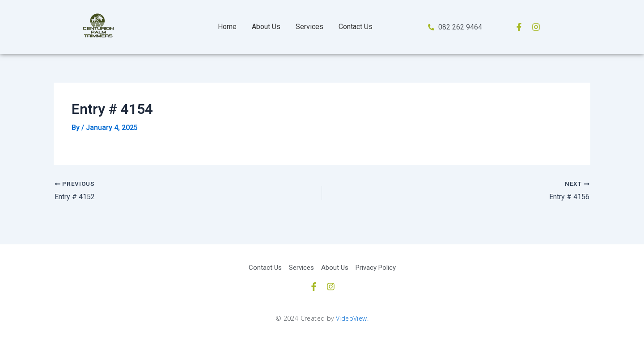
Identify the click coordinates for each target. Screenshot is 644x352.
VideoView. (352, 318)
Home (227, 27)
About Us (266, 27)
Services (309, 27)
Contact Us (356, 27)
